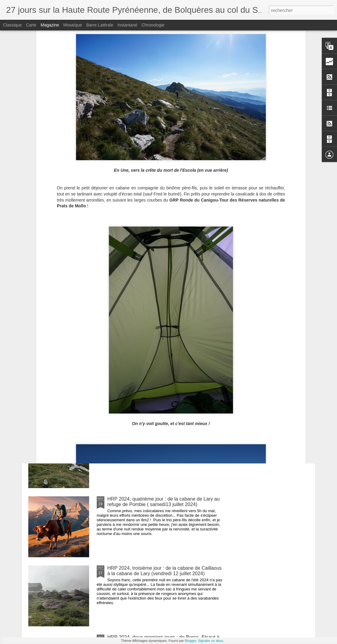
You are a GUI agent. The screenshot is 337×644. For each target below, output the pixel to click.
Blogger (190, 641)
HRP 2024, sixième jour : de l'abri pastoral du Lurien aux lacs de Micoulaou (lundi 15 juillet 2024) (163, 363)
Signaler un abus (211, 641)
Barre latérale (100, 25)
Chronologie (153, 25)
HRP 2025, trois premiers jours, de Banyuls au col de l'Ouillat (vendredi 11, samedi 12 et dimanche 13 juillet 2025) (206, 257)
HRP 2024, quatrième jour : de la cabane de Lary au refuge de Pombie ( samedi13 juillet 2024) (164, 502)
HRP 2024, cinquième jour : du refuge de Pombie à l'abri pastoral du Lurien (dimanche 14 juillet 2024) (162, 433)
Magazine (50, 25)
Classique (12, 25)
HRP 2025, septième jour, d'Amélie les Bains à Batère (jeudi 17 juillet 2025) (64, 248)
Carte (31, 25)
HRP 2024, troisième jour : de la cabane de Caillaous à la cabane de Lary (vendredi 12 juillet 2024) (165, 571)
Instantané (127, 25)
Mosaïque (73, 25)
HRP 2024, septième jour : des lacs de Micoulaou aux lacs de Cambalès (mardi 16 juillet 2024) (165, 294)
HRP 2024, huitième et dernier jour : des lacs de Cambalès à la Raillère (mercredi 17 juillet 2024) (279, 251)
